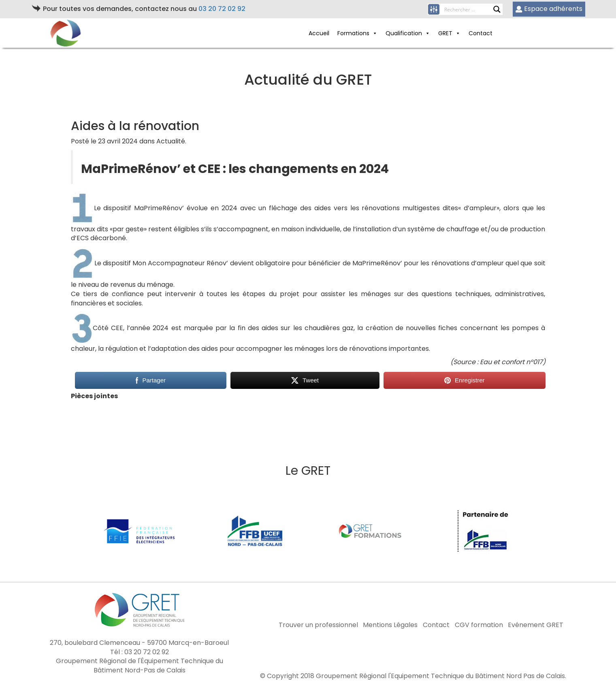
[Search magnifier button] (497, 9)
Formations (357, 33)
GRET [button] (449, 33)
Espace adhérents (549, 9)
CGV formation (479, 625)
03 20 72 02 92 (222, 9)
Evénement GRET (536, 625)
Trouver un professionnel (318, 625)
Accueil (319, 33)
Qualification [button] (408, 33)
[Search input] (469, 9)
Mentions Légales (390, 625)
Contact (481, 33)
